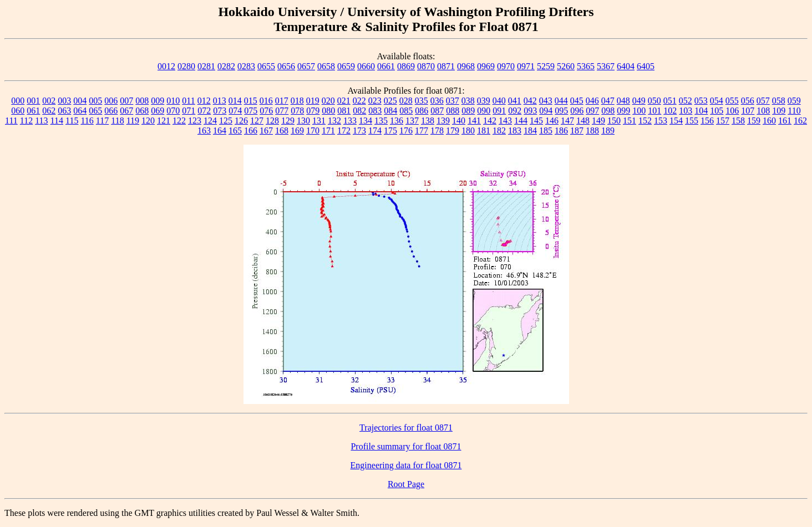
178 (437, 131)
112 (26, 121)
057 (763, 101)
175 (390, 131)
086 (422, 111)
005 (95, 101)
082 (359, 111)
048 (623, 101)
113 (41, 121)
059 (794, 101)
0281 (206, 66)
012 (204, 101)
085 (406, 111)
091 (499, 111)
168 (282, 131)
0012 (166, 66)
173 (359, 131)
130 (303, 121)
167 (266, 131)
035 (422, 101)
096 (577, 111)
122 (179, 121)
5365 (586, 66)
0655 (266, 66)
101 (654, 111)
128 (272, 121)
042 (530, 101)
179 (453, 131)
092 (515, 111)
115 (72, 121)
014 (235, 101)
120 (148, 121)
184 (530, 131)
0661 (386, 66)
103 (686, 111)
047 (608, 101)
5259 (546, 66)
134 (366, 121)
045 (577, 101)
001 (33, 101)
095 (561, 111)
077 (282, 111)
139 (443, 121)
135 (381, 121)
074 (235, 111)
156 (707, 121)
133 (350, 121)
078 (297, 111)
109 (779, 111)
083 (375, 111)
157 (723, 121)
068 (142, 111)
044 (561, 101)
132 (334, 121)
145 (536, 121)
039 (484, 101)
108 (763, 111)
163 (204, 131)
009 (158, 101)
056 (748, 101)
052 (686, 101)
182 (499, 131)
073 (220, 111)
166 (251, 131)
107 (748, 111)
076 (266, 111)
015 (251, 101)
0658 (326, 66)
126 (241, 121)
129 (288, 121)
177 (422, 131)
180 (468, 131)
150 (614, 121)
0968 (466, 66)
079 (313, 111)
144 (521, 121)
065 (95, 111)
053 (701, 101)
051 (670, 101)
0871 (446, 66)
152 (645, 121)
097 (592, 111)
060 (18, 111)
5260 (566, 66)
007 (126, 101)
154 (676, 121)
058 (779, 101)
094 (546, 111)
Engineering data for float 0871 (406, 465)
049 (639, 101)
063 (64, 111)
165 (235, 131)
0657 (306, 66)
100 (639, 111)
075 (251, 111)
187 (577, 131)
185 (546, 131)
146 (552, 121)
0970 (506, 66)
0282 (226, 66)
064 (80, 111)
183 (515, 131)
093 (530, 111)
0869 (406, 66)
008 (142, 101)
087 (437, 111)
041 (515, 101)
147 (567, 121)
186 (561, 131)
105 (717, 111)
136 (397, 121)
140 (459, 121)
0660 (366, 66)
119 (133, 121)
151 (630, 121)
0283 (246, 66)
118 (117, 121)
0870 (426, 66)
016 (266, 101)
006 (111, 101)
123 (195, 121)
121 (164, 121)
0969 (486, 66)
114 (57, 121)
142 (490, 121)
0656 (286, 66)
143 (505, 121)
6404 (626, 66)
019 (313, 101)
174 (375, 131)
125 (226, 121)
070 (173, 111)
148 (583, 121)
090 (484, 111)
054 (717, 101)
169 (297, 131)
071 (189, 111)
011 (188, 101)
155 (692, 121)
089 (468, 111)
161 (785, 121)
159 (754, 121)
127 (257, 121)
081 (344, 111)
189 (608, 131)
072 (204, 111)
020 (328, 101)
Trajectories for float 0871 (406, 428)
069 (158, 111)
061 (33, 111)
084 (390, 111)
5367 (606, 66)
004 (80, 101)
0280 (186, 66)
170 (313, 131)
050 (654, 101)
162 (800, 121)
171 (328, 131)
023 (375, 101)
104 (701, 111)
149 (598, 121)
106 (732, 111)
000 (18, 101)
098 (608, 111)
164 (220, 131)
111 (11, 121)
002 (49, 101)
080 (328, 111)
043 (546, 101)
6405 (646, 66)
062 (49, 111)
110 (794, 111)
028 (406, 101)
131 (319, 121)
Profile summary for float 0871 (406, 446)
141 (474, 121)
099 (623, 111)
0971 (526, 66)
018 (297, 101)
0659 (346, 66)
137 (412, 121)
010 (173, 101)
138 (428, 121)
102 (670, 111)
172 (344, 131)
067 (126, 111)
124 (210, 121)
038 (468, 101)
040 (499, 101)
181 (484, 131)
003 (64, 101)
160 (769, 121)
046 (592, 101)
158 (738, 121)
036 (437, 101)
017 (282, 101)
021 (344, 101)
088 (453, 111)
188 (592, 131)
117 (102, 121)
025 (390, 101)
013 (220, 101)
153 (661, 121)
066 (111, 111)
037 (453, 101)
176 (406, 131)
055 (732, 101)
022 (359, 101)
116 (87, 121)
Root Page (406, 484)
